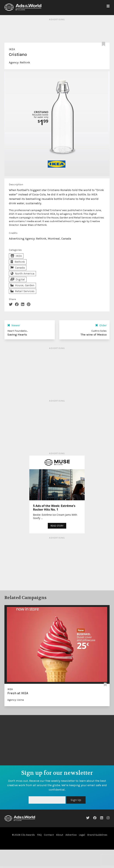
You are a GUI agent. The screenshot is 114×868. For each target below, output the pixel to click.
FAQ (39, 835)
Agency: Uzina (16, 700)
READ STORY (57, 526)
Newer (14, 325)
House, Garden (22, 285)
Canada (18, 268)
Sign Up (76, 800)
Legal (82, 835)
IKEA (12, 49)
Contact (49, 835)
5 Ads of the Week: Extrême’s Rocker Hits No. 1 (54, 508)
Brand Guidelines (97, 835)
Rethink (25, 62)
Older (101, 325)
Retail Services (23, 291)
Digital (18, 279)
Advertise (71, 835)
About (60, 835)
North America (22, 273)
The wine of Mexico (94, 335)
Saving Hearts (17, 335)
